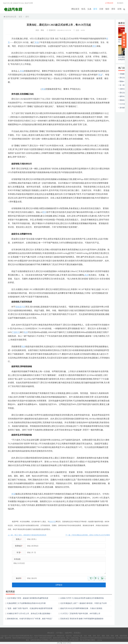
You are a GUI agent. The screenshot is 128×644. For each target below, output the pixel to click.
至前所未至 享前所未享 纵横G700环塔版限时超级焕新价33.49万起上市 (82, 620)
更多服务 (121, 3)
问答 (103, 9)
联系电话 (19, 546)
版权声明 (68, 633)
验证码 (19, 578)
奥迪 (100, 75)
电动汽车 (6, 3)
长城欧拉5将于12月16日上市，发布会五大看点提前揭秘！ (29, 614)
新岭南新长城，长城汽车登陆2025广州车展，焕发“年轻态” (30, 619)
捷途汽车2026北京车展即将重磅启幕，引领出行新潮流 (81, 608)
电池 (86, 275)
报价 (109, 9)
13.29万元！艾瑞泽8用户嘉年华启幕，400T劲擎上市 (80, 614)
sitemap (100, 640)
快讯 (87, 9)
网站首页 (79, 9)
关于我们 (59, 633)
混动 (67, 636)
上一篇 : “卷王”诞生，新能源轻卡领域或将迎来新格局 (27, 535)
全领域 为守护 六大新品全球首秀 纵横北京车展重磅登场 (82, 598)
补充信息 (17, 559)
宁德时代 (16, 332)
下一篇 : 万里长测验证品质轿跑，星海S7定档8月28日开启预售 (88, 535)
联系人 (19, 539)
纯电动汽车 (60, 636)
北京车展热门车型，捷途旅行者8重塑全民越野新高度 (28, 598)
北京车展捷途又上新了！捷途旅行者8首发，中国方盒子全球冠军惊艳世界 (83, 604)
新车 (98, 9)
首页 (20, 17)
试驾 (120, 9)
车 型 (19, 552)
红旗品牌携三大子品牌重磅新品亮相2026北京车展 (26, 603)
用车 (114, 9)
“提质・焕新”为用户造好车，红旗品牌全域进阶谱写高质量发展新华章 (30, 609)
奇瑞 (37, 42)
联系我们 (77, 633)
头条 (92, 9)
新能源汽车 (17, 3)
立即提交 (59, 585)
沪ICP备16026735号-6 (64, 643)
